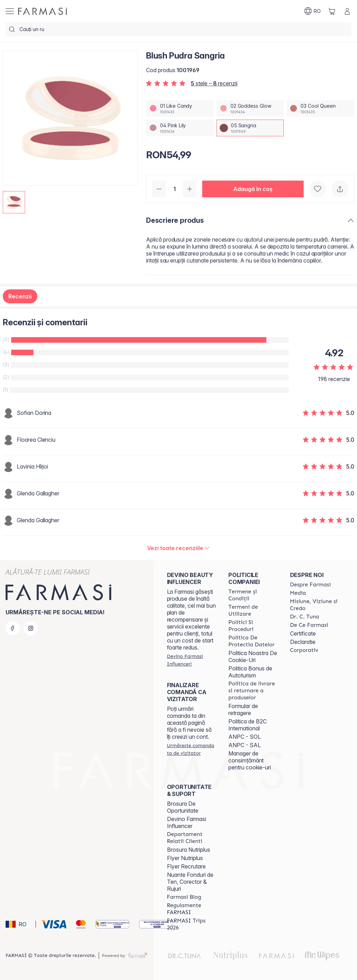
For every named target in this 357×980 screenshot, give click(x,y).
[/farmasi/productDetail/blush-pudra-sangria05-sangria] (250, 128)
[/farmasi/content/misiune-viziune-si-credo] (314, 605)
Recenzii (20, 296)
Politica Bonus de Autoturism (250, 672)
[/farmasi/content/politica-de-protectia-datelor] (253, 641)
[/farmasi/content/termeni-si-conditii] (253, 595)
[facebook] (13, 628)
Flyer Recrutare (186, 866)
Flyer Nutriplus (185, 858)
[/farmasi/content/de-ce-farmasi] (309, 625)
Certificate (303, 633)
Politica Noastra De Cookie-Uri (253, 656)
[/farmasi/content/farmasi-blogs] (184, 897)
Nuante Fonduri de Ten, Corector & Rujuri (190, 882)
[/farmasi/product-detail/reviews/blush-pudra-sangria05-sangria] (179, 548)
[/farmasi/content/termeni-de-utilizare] (253, 610)
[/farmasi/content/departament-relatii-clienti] (191, 838)
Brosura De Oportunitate (183, 807)
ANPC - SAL (245, 745)
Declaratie (303, 642)
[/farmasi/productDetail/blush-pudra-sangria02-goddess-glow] (250, 108)
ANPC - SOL (245, 737)
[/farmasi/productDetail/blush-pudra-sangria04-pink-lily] (180, 128)
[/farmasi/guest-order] (191, 749)
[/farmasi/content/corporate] (304, 650)
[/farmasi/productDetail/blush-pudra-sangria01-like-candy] (180, 108)
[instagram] (31, 628)
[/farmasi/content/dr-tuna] (305, 617)
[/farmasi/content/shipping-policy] (253, 691)
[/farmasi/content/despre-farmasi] (310, 585)
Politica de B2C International (248, 725)
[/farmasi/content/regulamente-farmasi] (191, 909)
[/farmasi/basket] (332, 11)
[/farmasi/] (43, 11)
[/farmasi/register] (191, 660)
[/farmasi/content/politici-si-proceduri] (253, 626)
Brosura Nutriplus (189, 850)
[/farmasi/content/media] (298, 593)
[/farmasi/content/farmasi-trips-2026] (191, 924)
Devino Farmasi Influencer (187, 822)
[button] (253, 189)
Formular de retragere (243, 709)
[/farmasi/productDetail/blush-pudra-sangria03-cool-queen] (320, 108)
